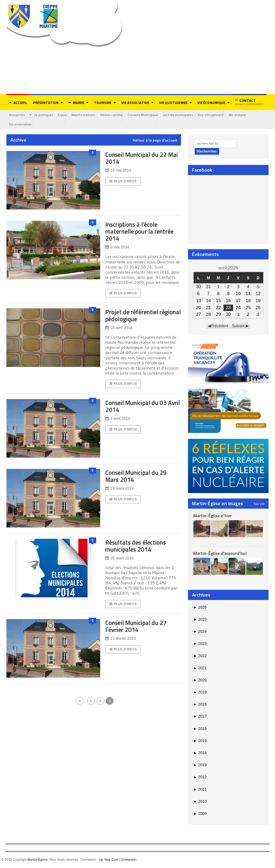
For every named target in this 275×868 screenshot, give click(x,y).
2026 (200, 607)
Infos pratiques (43, 115)
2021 (200, 668)
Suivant (238, 326)
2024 (200, 632)
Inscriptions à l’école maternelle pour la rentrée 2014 (136, 232)
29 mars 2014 (119, 490)
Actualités (17, 115)
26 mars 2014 (119, 560)
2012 (200, 777)
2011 (200, 790)
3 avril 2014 (117, 420)
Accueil (18, 103)
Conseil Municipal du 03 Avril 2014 (141, 407)
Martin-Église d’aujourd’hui (220, 554)
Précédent (220, 326)
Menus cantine (117, 115)
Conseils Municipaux (150, 115)
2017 (200, 717)
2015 (200, 741)
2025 (200, 620)
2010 (200, 802)
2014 (200, 753)
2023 (200, 644)
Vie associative (21, 124)
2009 (200, 814)
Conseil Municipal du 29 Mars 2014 (141, 477)
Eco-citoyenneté (220, 115)
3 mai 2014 (117, 248)
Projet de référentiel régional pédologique (137, 316)
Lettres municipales (187, 115)
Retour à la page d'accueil (155, 141)
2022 (200, 656)
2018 (200, 705)
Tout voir (259, 504)
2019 (200, 693)
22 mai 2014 (118, 171)
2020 (200, 681)
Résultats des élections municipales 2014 (140, 547)
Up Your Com (109, 860)
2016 (200, 729)
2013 (200, 765)
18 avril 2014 (119, 329)
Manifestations (88, 115)
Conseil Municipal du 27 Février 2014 (141, 628)
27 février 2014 (120, 640)
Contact (249, 102)
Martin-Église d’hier (212, 516)
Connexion (129, 860)
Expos (66, 115)
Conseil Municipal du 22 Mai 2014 (141, 158)
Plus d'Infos (123, 182)
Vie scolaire (248, 115)
